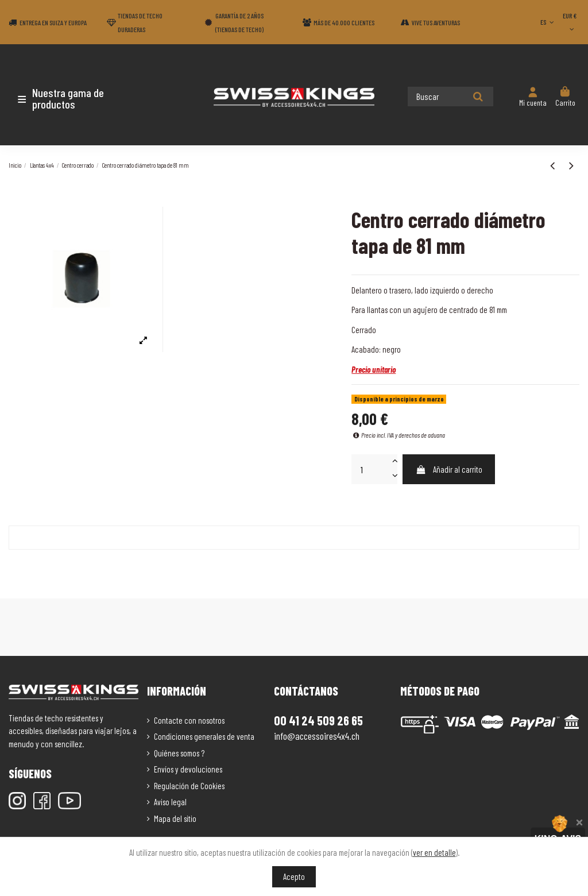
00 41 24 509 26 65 (318, 720)
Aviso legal (170, 802)
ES (548, 22)
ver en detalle (434, 852)
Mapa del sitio (175, 818)
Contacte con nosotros (189, 720)
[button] (76, 98)
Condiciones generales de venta (204, 736)
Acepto (294, 876)
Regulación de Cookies (189, 786)
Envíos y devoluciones (188, 769)
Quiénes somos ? (179, 753)
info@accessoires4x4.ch (317, 736)
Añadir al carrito (449, 469)
